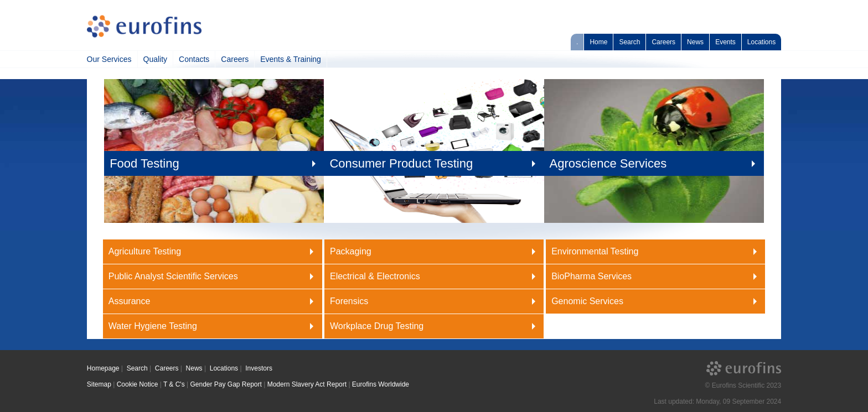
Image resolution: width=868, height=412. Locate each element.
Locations (761, 42)
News (695, 42)
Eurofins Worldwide (381, 384)
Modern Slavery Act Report (307, 384)
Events (725, 42)
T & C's (174, 384)
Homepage (103, 368)
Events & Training (291, 59)
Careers (663, 42)
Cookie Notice (138, 384)
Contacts (194, 59)
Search (629, 42)
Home (598, 42)
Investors (259, 368)
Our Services (109, 59)
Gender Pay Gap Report (226, 384)
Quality (156, 59)
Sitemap (99, 384)
